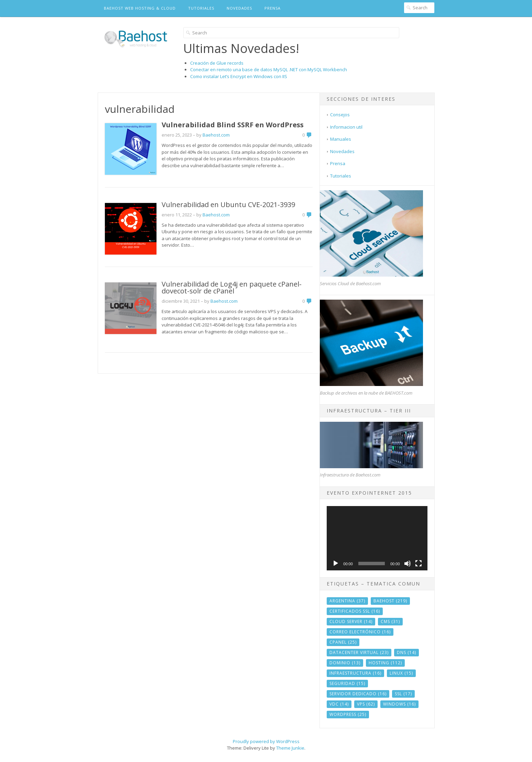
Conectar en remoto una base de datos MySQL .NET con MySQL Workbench (269, 69)
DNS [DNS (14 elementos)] (406, 652)
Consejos (340, 115)
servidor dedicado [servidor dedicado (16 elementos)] (358, 694)
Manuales (341, 139)
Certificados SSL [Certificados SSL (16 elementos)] (355, 611)
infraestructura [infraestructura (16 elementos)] (355, 673)
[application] (377, 538)
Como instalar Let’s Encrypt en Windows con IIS (239, 76)
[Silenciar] (408, 564)
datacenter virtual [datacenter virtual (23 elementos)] (359, 652)
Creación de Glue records (217, 63)
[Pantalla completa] (419, 564)
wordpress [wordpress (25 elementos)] (348, 714)
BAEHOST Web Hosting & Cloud (140, 8)
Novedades (239, 8)
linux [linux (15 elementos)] (401, 673)
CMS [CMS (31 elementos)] (390, 621)
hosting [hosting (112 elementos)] (385, 663)
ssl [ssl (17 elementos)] (403, 694)
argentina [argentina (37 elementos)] (347, 601)
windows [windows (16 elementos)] (399, 704)
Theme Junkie (290, 748)
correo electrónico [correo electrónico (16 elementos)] (360, 632)
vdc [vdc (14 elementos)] (339, 704)
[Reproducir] (336, 564)
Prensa (273, 8)
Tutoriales (201, 8)
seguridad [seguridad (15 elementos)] (347, 683)
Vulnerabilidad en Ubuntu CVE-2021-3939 (228, 205)
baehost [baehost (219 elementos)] (390, 601)
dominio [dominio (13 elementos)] (345, 663)
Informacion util (346, 127)
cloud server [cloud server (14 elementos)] (351, 621)
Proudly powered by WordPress (266, 741)
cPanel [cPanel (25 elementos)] (343, 642)
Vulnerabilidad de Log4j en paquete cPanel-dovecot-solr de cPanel (232, 287)
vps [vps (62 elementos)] (366, 704)
